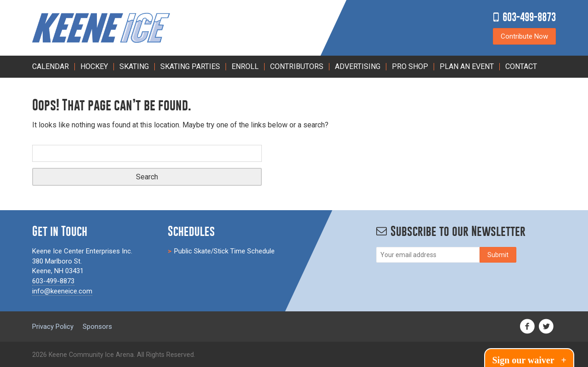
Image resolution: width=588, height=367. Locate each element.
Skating (134, 66)
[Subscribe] (498, 255)
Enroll (245, 66)
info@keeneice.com (62, 291)
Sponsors (97, 327)
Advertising (358, 66)
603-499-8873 (529, 17)
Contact (521, 66)
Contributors (297, 66)
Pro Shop (410, 66)
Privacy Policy (53, 327)
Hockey (94, 66)
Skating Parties (190, 66)
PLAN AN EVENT (467, 66)
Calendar (51, 66)
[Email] (428, 255)
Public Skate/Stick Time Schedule (224, 251)
